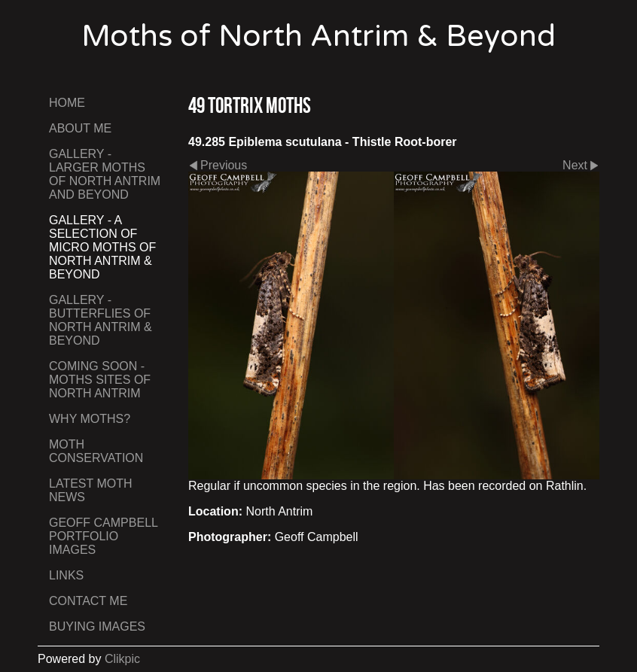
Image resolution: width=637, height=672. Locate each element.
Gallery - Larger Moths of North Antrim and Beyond (105, 174)
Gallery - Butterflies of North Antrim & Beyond (101, 320)
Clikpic (122, 659)
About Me (80, 128)
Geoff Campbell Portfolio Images (103, 536)
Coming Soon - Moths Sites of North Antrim (100, 380)
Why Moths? (90, 419)
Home (67, 103)
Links (66, 575)
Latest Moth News (91, 490)
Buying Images (97, 626)
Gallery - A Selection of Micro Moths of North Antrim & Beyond (102, 247)
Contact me (88, 601)
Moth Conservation (96, 451)
